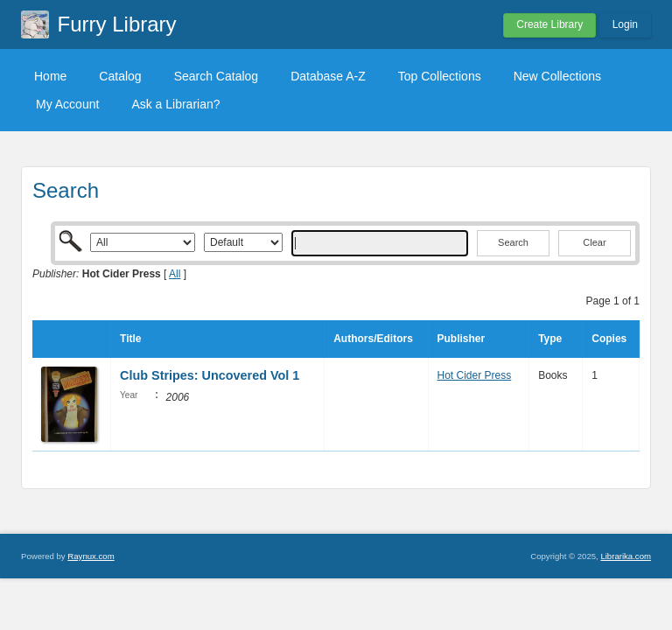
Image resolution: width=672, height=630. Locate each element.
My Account (67, 104)
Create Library (549, 24)
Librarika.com (626, 556)
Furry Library (117, 24)
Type (550, 339)
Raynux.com (91, 556)
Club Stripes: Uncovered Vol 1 (210, 375)
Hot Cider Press (475, 375)
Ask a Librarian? (175, 104)
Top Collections (440, 76)
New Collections (557, 76)
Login (625, 24)
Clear (594, 242)
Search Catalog (217, 76)
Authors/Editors (373, 339)
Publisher (462, 339)
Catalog (120, 76)
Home (50, 76)
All (175, 274)
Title (130, 339)
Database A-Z (328, 76)
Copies (609, 339)
